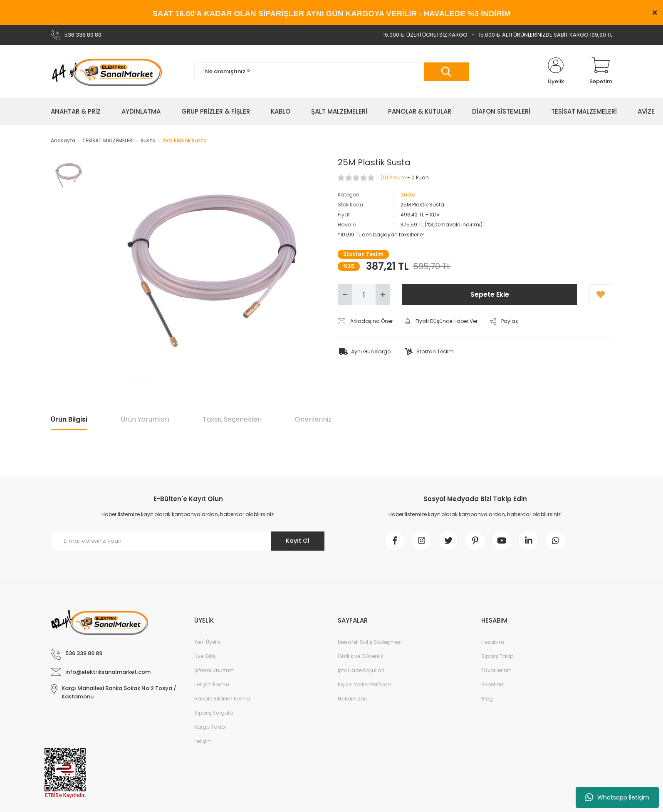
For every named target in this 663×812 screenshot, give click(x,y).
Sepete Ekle (490, 294)
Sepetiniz (492, 685)
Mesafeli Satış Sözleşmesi (370, 642)
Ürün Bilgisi (69, 419)
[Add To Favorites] (601, 295)
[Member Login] (556, 72)
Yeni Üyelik (207, 642)
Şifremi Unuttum (214, 671)
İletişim (203, 741)
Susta (408, 195)
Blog (487, 699)
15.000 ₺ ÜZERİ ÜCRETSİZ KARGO (425, 35)
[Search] (331, 72)
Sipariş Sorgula (214, 713)
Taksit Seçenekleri (232, 419)
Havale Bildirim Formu (222, 699)
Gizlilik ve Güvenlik (360, 657)
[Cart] (601, 72)
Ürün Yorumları (145, 419)
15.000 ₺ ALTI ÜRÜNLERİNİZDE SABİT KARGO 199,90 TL (545, 35)
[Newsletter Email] (188, 541)
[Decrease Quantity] (345, 295)
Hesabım (493, 642)
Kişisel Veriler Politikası (365, 685)
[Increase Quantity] (383, 295)
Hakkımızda (353, 699)
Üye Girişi (205, 657)
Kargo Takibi (210, 727)
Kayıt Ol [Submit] (298, 541)
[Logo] (106, 72)
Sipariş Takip (497, 657)
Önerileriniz (313, 419)
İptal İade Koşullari (361, 671)
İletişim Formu (212, 685)
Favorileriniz (496, 671)
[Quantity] (364, 295)
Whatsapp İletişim (617, 797)
